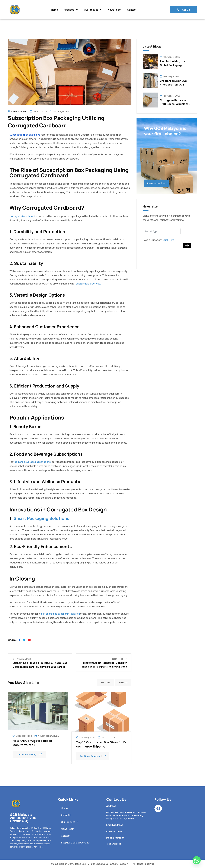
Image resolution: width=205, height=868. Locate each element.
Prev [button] (106, 683)
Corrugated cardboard (22, 216)
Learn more (156, 183)
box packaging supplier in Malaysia (60, 614)
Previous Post (24, 659)
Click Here (169, 240)
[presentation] (165, 254)
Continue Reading (29, 754)
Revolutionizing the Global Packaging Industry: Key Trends (173, 65)
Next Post (118, 659)
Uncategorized (61, 111)
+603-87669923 (114, 844)
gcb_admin (21, 111)
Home (55, 10)
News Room (114, 10)
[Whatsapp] (197, 860)
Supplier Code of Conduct (76, 843)
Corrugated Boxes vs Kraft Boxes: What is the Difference (175, 104)
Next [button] (123, 683)
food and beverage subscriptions (32, 462)
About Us (71, 10)
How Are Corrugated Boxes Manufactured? (32, 743)
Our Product (93, 10)
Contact (132, 10)
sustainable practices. (88, 284)
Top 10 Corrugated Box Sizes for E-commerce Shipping (101, 744)
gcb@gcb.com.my (114, 831)
